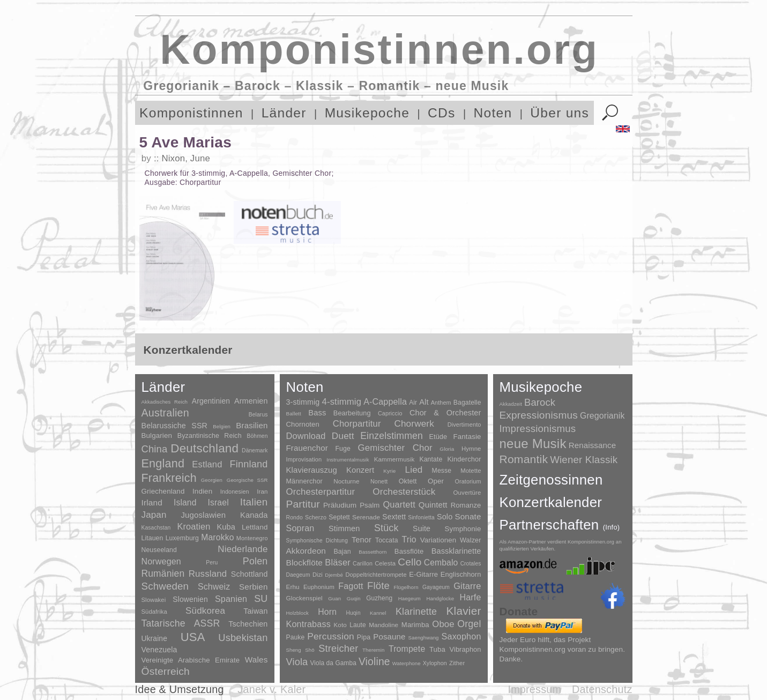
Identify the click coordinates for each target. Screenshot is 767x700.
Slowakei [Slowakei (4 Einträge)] (154, 600)
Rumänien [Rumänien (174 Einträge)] (163, 574)
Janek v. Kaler (271, 689)
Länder (284, 113)
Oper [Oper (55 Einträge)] (436, 481)
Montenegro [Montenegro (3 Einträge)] (252, 538)
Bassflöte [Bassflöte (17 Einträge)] (409, 551)
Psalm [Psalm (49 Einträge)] (370, 505)
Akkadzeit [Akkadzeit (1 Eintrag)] (511, 404)
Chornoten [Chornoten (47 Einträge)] (303, 424)
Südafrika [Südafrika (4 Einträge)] (154, 612)
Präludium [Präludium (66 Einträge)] (340, 505)
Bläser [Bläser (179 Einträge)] (338, 562)
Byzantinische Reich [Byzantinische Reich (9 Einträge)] (210, 436)
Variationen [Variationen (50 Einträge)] (438, 540)
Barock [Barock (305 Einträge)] (540, 402)
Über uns (560, 113)
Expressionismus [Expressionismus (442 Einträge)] (539, 415)
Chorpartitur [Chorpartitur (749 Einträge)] (357, 424)
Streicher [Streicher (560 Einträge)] (338, 649)
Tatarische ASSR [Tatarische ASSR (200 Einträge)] (181, 623)
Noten (493, 113)
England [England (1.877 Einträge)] (163, 463)
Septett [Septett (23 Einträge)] (339, 517)
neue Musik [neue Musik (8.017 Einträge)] (533, 444)
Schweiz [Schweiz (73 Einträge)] (214, 587)
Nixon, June (185, 158)
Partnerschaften (560, 525)
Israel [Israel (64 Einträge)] (218, 502)
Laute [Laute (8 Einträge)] (358, 625)
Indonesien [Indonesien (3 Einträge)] (235, 492)
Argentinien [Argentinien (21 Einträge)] (211, 401)
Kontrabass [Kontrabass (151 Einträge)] (308, 624)
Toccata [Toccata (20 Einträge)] (386, 540)
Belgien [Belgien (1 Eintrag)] (222, 426)
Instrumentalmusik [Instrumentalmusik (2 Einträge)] (348, 460)
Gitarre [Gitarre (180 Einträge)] (467, 586)
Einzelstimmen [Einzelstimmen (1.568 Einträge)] (392, 436)
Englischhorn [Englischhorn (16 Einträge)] (461, 574)
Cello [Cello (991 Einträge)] (409, 562)
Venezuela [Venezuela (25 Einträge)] (159, 650)
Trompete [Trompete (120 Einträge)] (407, 649)
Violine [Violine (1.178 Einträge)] (374, 662)
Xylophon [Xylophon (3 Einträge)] (435, 663)
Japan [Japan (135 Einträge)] (154, 515)
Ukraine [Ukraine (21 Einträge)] (154, 639)
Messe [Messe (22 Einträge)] (442, 471)
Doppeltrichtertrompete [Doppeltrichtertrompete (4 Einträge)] (376, 575)
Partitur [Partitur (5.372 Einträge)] (303, 504)
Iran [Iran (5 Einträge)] (262, 492)
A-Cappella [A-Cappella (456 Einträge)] (385, 401)
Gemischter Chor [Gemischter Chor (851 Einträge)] (395, 448)
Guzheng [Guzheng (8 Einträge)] (379, 598)
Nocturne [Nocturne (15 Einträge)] (347, 481)
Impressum (534, 689)
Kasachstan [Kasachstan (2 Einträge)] (156, 528)
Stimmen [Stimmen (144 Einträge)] (344, 528)
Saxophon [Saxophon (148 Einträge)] (461, 636)
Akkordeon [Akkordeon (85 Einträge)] (306, 551)
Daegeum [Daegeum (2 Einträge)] (298, 575)
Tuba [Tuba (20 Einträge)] (437, 649)
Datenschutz (602, 689)
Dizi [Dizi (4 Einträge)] (318, 575)
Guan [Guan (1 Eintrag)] (334, 598)
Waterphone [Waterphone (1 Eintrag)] (407, 663)
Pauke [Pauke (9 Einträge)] (296, 637)
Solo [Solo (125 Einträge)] (445, 517)
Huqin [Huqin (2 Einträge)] (353, 613)
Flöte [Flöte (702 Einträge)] (378, 586)
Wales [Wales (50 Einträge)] (256, 660)
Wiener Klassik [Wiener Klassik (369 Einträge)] (584, 460)
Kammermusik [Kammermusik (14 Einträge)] (394, 459)
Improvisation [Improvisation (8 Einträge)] (304, 459)
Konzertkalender (551, 502)
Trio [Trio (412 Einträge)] (409, 539)
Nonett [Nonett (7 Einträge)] (379, 481)
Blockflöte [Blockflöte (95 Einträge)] (305, 563)
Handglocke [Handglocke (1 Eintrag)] (440, 598)
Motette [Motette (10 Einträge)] (471, 471)
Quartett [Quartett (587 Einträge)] (399, 504)
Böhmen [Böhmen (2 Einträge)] (257, 436)
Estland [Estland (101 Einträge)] (207, 464)
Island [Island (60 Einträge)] (185, 502)
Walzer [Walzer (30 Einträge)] (470, 540)
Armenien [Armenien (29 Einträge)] (251, 401)
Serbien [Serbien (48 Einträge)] (253, 587)
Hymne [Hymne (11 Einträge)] (471, 449)
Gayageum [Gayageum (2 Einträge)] (436, 587)
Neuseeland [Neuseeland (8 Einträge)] (159, 550)
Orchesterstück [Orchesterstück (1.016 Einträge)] (404, 492)
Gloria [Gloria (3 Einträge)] (447, 449)
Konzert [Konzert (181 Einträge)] (360, 470)
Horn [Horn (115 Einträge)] (327, 612)
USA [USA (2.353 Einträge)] (193, 637)
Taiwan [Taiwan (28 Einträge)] (255, 611)
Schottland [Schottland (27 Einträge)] (250, 574)
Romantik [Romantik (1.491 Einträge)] (524, 459)
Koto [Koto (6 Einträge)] (340, 625)
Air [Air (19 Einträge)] (413, 403)
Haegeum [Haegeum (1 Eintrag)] (409, 598)
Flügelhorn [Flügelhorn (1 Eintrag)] (406, 587)
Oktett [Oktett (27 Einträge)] (408, 481)
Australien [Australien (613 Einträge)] (165, 413)
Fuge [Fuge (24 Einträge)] (343, 449)
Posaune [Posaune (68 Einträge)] (389, 636)
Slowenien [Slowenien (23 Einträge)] (190, 599)
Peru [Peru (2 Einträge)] (212, 563)
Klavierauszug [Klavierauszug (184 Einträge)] (312, 470)
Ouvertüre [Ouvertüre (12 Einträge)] (467, 493)
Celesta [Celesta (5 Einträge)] (385, 563)
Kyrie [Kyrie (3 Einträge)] (389, 471)
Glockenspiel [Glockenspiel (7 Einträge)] (304, 598)
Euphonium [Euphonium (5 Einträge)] (319, 587)
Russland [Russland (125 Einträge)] (208, 574)
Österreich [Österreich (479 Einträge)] (166, 671)
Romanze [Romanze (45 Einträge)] (466, 505)
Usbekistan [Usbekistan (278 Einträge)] (243, 638)
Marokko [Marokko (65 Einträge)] (217, 537)
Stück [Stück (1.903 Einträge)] (386, 528)
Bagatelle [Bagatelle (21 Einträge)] (467, 403)
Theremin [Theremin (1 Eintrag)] (373, 650)
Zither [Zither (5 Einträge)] (457, 663)
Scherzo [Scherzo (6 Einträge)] (316, 517)
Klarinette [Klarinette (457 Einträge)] (416, 612)
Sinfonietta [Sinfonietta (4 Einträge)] (421, 517)
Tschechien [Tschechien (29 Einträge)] (248, 624)
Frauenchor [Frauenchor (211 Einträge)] (307, 448)
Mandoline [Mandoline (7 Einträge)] (383, 625)
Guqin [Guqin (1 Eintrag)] (354, 598)
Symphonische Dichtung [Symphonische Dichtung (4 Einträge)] (317, 541)
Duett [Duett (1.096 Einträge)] (343, 436)
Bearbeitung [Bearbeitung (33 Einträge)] (352, 413)
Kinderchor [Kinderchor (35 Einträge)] (464, 459)
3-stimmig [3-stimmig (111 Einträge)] (303, 402)
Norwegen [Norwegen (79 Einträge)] (161, 561)
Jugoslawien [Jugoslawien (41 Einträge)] (203, 515)
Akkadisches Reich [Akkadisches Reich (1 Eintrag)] (165, 402)
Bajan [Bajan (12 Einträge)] (342, 552)
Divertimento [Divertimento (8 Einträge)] (464, 425)
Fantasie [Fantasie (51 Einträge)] (467, 437)
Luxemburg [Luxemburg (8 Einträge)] (182, 538)
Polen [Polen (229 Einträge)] (255, 561)
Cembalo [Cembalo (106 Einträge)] (441, 563)
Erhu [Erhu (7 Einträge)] (293, 587)
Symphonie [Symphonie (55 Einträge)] (463, 529)
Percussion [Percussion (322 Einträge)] (330, 636)
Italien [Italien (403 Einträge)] (254, 502)
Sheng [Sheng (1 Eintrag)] (294, 650)
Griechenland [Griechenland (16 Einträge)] (163, 491)
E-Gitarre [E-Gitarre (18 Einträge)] (423, 574)
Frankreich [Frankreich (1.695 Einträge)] (169, 478)
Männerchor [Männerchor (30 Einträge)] (304, 481)
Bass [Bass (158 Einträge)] (317, 413)
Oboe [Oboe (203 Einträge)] (443, 624)
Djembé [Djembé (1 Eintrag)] (334, 575)
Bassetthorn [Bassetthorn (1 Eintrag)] (373, 552)
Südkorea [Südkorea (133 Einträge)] (205, 611)
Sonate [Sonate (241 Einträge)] (468, 516)
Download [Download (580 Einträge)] (306, 436)
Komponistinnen (191, 113)
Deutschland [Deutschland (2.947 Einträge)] (204, 448)
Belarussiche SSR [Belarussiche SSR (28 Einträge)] (175, 426)
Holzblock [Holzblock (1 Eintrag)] (297, 613)
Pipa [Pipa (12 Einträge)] (364, 637)
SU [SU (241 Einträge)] (261, 599)
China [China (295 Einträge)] (155, 449)
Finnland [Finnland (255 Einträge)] (249, 464)
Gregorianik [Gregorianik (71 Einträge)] (602, 416)
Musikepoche (367, 113)
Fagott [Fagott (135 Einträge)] (351, 586)
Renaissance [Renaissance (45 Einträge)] (593, 445)
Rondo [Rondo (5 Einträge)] (295, 517)
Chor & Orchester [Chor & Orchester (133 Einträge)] (445, 413)
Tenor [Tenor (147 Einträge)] (362, 540)
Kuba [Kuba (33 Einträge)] (226, 527)
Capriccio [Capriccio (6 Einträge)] (390, 413)
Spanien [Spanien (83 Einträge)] (231, 599)
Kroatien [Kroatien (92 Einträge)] (193, 526)
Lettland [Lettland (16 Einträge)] (255, 527)
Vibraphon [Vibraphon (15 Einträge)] (466, 649)
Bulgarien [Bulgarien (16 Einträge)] (157, 435)
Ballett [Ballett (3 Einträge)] (294, 414)
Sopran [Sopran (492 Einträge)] (300, 528)
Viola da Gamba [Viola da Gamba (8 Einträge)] (333, 663)
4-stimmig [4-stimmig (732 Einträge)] (342, 402)
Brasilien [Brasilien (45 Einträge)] (252, 425)
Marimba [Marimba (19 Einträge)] (415, 625)
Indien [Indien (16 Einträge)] (202, 491)
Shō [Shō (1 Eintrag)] (310, 650)
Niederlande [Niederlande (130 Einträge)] (243, 549)
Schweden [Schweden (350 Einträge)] (165, 586)
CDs (442, 113)
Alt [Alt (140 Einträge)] (424, 402)
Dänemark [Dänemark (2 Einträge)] (255, 450)
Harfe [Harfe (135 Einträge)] (471, 597)
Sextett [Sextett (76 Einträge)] (394, 517)
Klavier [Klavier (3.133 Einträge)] (464, 611)
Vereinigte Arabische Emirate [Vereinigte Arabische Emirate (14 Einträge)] (191, 660)
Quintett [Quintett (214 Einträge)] (433, 505)
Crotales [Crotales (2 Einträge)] (471, 564)
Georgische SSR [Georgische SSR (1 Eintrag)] (247, 480)
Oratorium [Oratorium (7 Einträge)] (468, 481)
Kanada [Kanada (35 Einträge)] (254, 515)
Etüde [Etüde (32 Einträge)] (438, 437)
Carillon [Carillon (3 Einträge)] (363, 563)
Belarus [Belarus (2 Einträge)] (258, 415)
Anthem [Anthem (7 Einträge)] (441, 403)
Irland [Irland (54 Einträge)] (152, 502)
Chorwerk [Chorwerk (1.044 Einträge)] (414, 424)
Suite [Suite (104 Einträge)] (422, 528)
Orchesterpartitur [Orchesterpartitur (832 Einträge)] (321, 492)
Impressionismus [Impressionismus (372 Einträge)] (538, 429)
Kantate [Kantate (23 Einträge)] (431, 459)
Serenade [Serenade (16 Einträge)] (366, 517)
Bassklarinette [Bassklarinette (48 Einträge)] (456, 551)
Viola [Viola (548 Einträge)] (297, 662)
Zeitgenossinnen (551, 480)
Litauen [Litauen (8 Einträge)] (152, 538)
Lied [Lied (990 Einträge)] (414, 470)
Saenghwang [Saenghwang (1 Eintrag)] (424, 638)
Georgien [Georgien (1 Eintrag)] (212, 480)
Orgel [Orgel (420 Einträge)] (469, 624)
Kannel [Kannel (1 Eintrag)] (378, 613)
